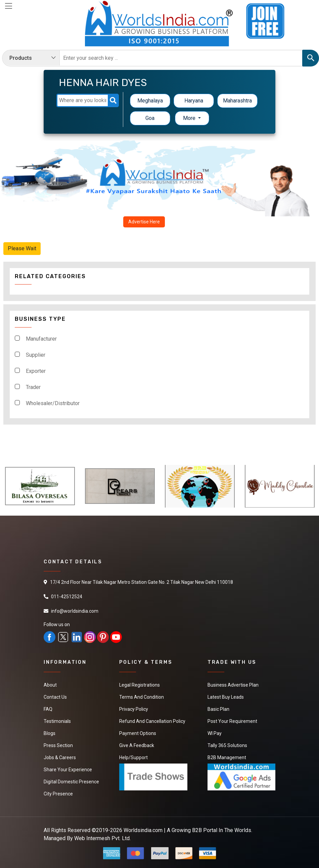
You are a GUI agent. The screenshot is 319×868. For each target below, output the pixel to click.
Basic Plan (218, 709)
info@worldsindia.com (75, 611)
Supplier (36, 355)
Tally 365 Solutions (227, 745)
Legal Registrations (140, 685)
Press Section (58, 745)
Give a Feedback (137, 745)
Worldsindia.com (143, 830)
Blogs (50, 733)
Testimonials (57, 721)
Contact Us (55, 697)
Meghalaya (150, 101)
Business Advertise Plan (233, 685)
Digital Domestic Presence (71, 782)
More (190, 118)
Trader (33, 387)
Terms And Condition (142, 697)
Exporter (36, 371)
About (50, 685)
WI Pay (215, 733)
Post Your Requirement (232, 721)
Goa (150, 118)
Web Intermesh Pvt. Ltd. (102, 838)
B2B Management (227, 757)
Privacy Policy (134, 709)
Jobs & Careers (60, 757)
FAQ (48, 709)
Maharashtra (237, 101)
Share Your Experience (68, 770)
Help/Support (133, 757)
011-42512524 (67, 597)
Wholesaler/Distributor (53, 403)
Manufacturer (41, 339)
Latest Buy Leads (226, 697)
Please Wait (22, 248)
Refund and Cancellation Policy (152, 721)
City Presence (58, 794)
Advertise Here (144, 222)
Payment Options (138, 733)
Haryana (194, 101)
